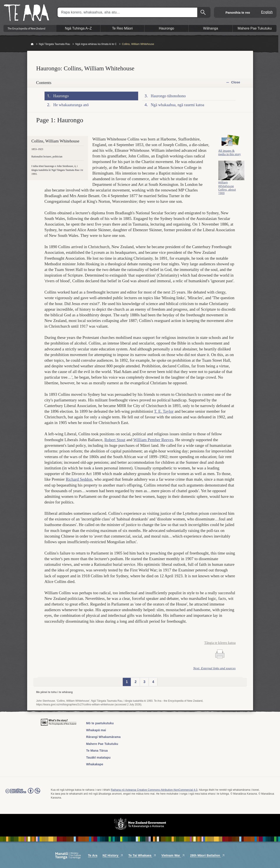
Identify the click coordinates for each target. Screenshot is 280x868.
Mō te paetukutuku (100, 723)
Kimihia (204, 12)
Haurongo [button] (166, 28)
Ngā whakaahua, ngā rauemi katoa (177, 105)
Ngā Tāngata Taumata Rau (55, 44)
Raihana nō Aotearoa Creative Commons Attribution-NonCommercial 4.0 (154, 790)
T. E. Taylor (164, 411)
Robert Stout (115, 440)
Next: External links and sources (214, 668)
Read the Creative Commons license (23, 794)
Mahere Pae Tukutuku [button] (255, 28)
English (267, 12)
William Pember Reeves (153, 440)
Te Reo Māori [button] (122, 28)
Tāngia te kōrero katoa (220, 643)
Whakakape (95, 764)
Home (32, 44)
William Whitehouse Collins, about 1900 (227, 193)
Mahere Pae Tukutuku (102, 744)
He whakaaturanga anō (71, 105)
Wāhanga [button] (211, 28)
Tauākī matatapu (98, 757)
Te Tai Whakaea (142, 855)
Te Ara (93, 855)
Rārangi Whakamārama (104, 737)
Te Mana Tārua (97, 751)
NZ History (113, 855)
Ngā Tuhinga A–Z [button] (78, 28)
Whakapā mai (96, 730)
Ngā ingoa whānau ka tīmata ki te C (96, 44)
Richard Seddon (79, 479)
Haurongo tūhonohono (168, 96)
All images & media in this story (230, 157)
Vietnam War (173, 855)
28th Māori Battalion (207, 855)
